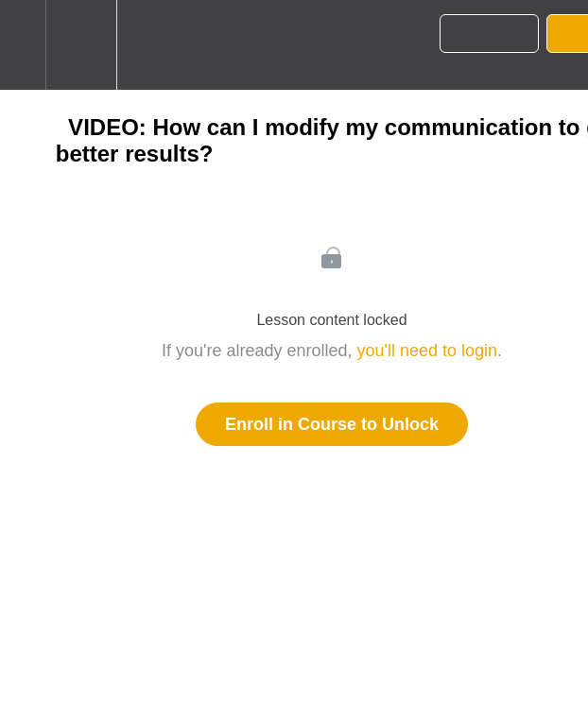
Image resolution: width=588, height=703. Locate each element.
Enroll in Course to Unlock (332, 424)
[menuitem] (81, 45)
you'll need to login (428, 351)
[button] (23, 45)
